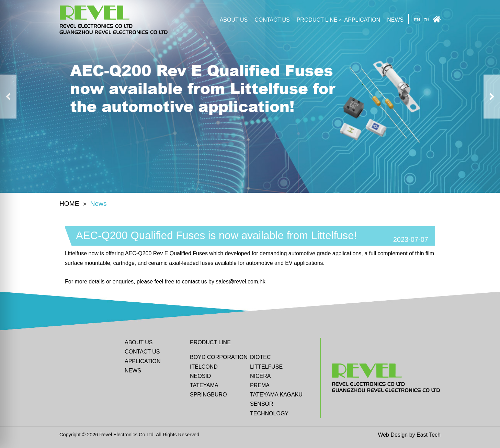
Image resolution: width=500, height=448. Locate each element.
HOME (69, 204)
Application (362, 20)
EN (417, 20)
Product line (317, 20)
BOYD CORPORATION (219, 357)
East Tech (429, 435)
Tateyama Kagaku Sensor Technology (276, 404)
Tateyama (204, 385)
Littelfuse (266, 367)
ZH (426, 20)
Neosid (200, 376)
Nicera (260, 376)
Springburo (208, 395)
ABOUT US (234, 20)
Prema (260, 385)
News (395, 20)
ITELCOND (204, 367)
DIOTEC (260, 357)
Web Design (393, 435)
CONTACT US (272, 20)
